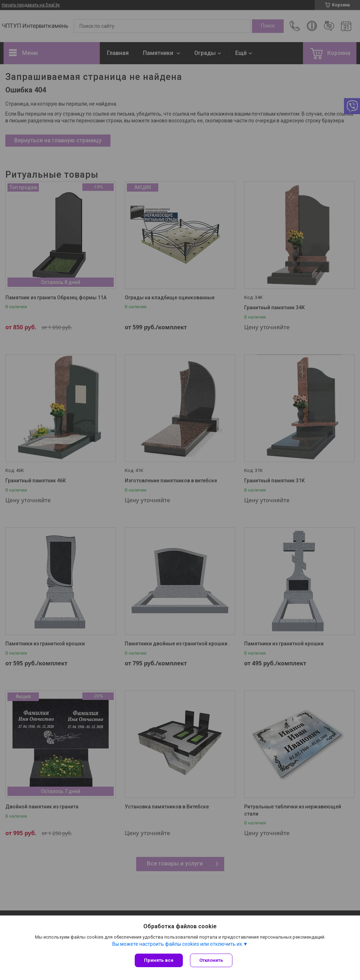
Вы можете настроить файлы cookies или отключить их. (178, 944)
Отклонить (211, 960)
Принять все (159, 960)
